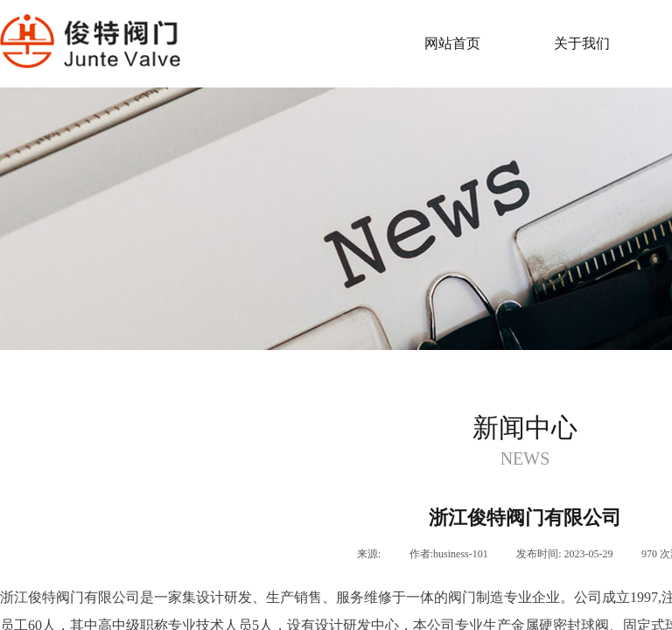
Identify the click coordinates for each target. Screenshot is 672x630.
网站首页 (452, 43)
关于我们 (582, 43)
